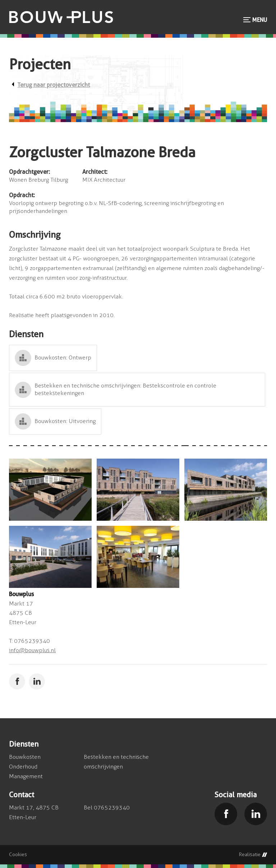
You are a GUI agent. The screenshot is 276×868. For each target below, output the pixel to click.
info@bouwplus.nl (32, 650)
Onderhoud (23, 767)
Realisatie (253, 855)
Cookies (18, 855)
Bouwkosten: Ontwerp (63, 358)
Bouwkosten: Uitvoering (65, 421)
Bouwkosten (25, 757)
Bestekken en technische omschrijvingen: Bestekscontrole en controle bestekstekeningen (125, 389)
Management (26, 776)
